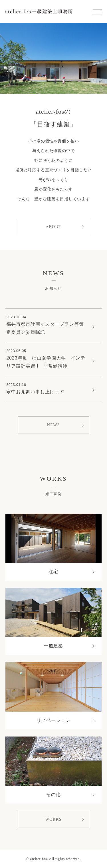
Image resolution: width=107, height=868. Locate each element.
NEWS (53, 425)
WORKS (54, 819)
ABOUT (53, 227)
